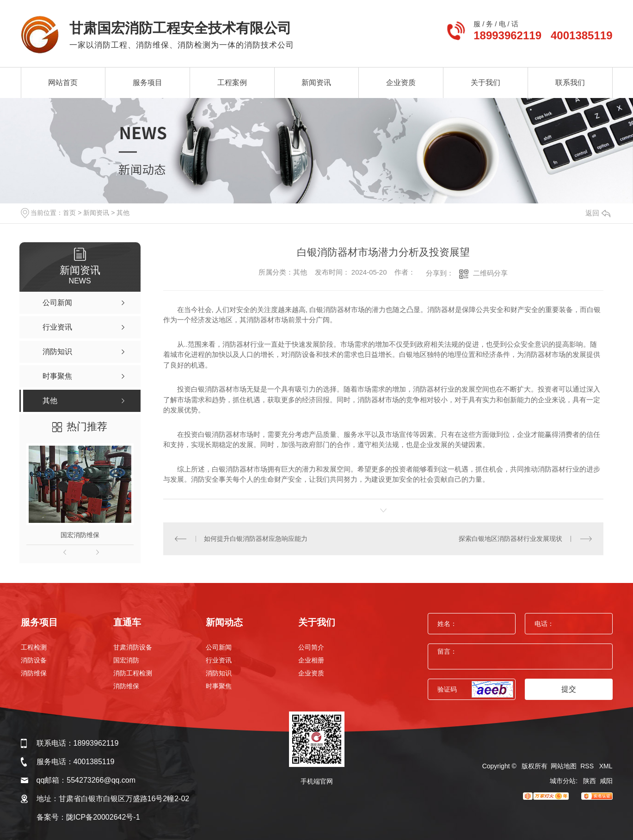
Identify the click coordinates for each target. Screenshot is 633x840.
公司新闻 (219, 647)
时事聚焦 (219, 686)
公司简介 (311, 647)
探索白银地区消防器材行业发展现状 (510, 539)
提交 (569, 689)
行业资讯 (219, 660)
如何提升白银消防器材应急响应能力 (256, 539)
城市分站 (563, 781)
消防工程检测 (133, 673)
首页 (69, 213)
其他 (123, 213)
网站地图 (564, 766)
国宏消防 (126, 660)
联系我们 (570, 83)
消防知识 (219, 673)
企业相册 (311, 660)
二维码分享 (490, 273)
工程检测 (34, 647)
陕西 (590, 781)
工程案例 (232, 83)
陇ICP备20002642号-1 (103, 817)
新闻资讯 (316, 83)
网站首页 (63, 83)
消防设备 (34, 660)
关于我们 (486, 83)
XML (606, 766)
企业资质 (401, 83)
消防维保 (34, 673)
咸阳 (606, 781)
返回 (598, 213)
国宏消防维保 (80, 535)
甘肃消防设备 (133, 647)
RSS (588, 766)
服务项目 (147, 83)
